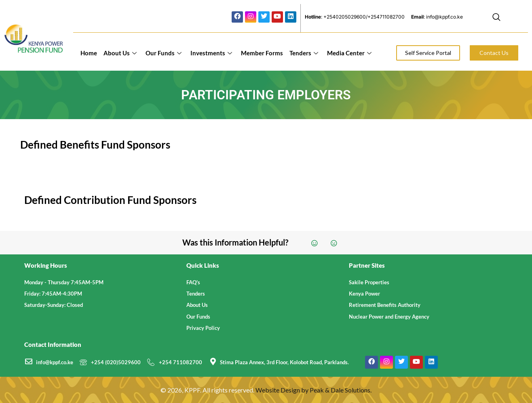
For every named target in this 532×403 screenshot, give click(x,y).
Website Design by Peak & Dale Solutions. (313, 390)
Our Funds (164, 53)
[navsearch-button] (496, 18)
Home (89, 53)
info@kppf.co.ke (55, 362)
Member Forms (262, 53)
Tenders (304, 53)
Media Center (349, 53)
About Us (120, 53)
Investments (211, 53)
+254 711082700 (180, 362)
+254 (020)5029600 (116, 362)
